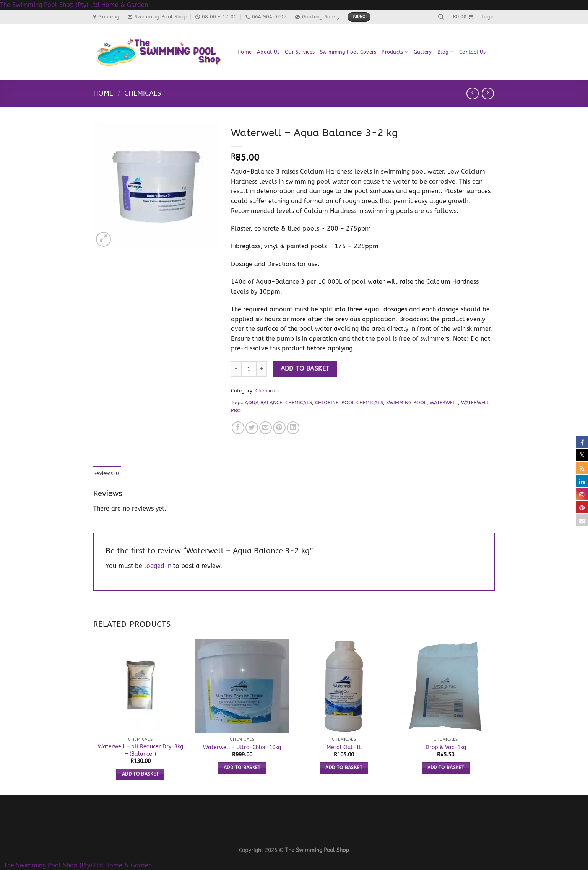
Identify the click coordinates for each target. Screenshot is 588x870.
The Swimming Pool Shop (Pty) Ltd (50, 5)
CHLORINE (327, 402)
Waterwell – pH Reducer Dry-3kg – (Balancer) (141, 750)
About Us (268, 52)
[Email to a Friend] (266, 428)
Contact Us (473, 52)
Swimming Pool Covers (348, 52)
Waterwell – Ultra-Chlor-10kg (242, 747)
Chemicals (143, 93)
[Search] (441, 17)
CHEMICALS (299, 402)
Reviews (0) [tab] (107, 473)
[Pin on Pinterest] (279, 428)
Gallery (423, 52)
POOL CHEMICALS (362, 402)
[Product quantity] (249, 369)
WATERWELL (444, 402)
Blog (446, 52)
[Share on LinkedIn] (293, 428)
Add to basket (305, 369)
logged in (158, 566)
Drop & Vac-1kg (446, 747)
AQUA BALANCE (263, 402)
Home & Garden (125, 5)
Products (395, 52)
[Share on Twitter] (252, 428)
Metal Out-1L (344, 747)
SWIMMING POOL (406, 402)
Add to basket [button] (141, 774)
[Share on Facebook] (238, 428)
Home (244, 52)
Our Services (300, 52)
